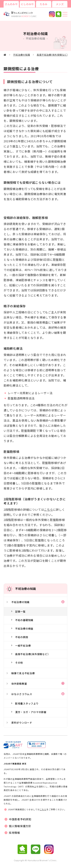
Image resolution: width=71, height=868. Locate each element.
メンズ (60, 4)
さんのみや (11, 4)
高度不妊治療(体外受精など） (53, 55)
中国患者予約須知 (20, 819)
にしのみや (27, 4)
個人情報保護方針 (20, 826)
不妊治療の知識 (21, 55)
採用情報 (14, 833)
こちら (48, 510)
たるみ (44, 4)
